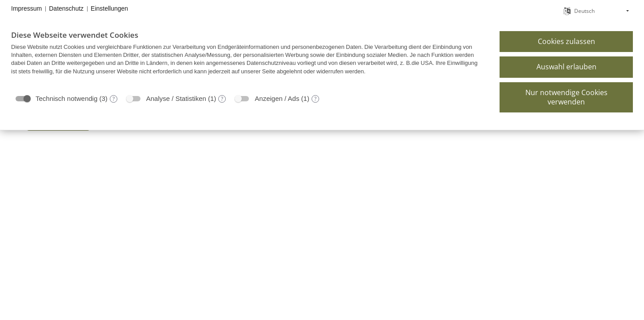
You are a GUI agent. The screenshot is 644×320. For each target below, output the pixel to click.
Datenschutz (66, 8)
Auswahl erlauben (566, 67)
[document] (248, 59)
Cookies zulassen (566, 41)
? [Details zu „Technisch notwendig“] (114, 99)
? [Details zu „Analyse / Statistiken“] (222, 99)
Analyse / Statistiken (176, 98)
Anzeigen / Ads (277, 98)
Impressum (26, 8)
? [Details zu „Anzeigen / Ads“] (315, 99)
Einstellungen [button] (109, 8)
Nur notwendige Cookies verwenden (566, 97)
